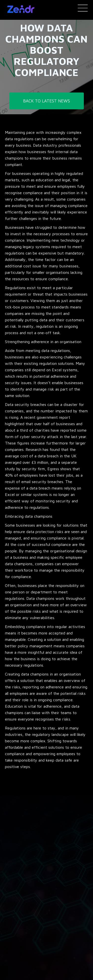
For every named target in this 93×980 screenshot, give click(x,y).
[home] (20, 9)
